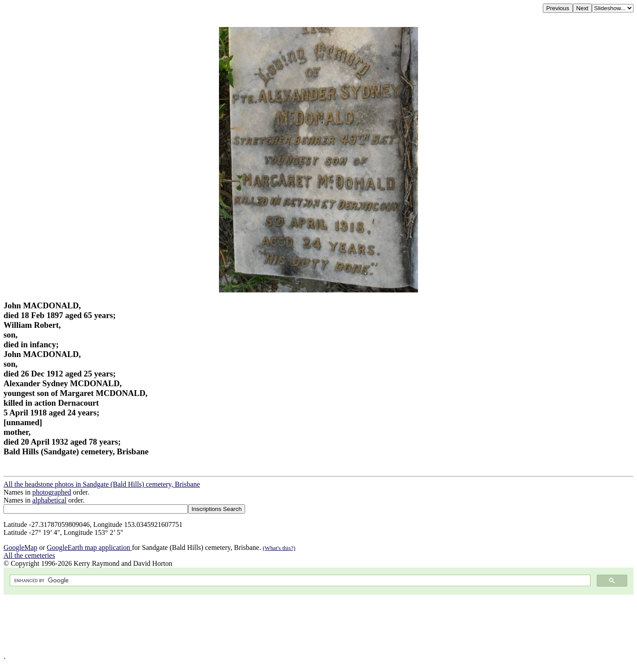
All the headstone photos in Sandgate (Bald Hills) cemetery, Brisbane (102, 484)
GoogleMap (20, 547)
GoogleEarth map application (89, 547)
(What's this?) (279, 548)
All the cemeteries (29, 555)
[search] (299, 581)
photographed (52, 492)
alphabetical (49, 500)
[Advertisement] (269, 626)
